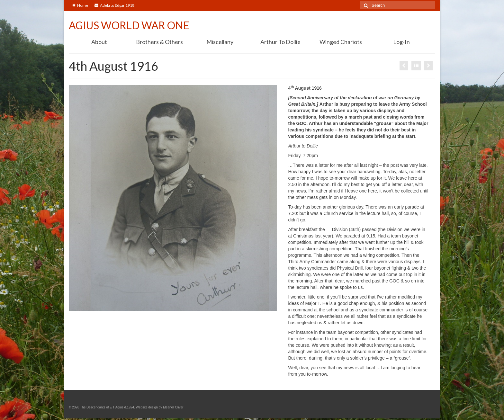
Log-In (401, 42)
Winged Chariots (341, 42)
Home (80, 5)
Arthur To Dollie (280, 42)
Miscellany (220, 42)
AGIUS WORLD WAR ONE (129, 25)
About (99, 42)
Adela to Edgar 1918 (114, 5)
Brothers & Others (159, 42)
